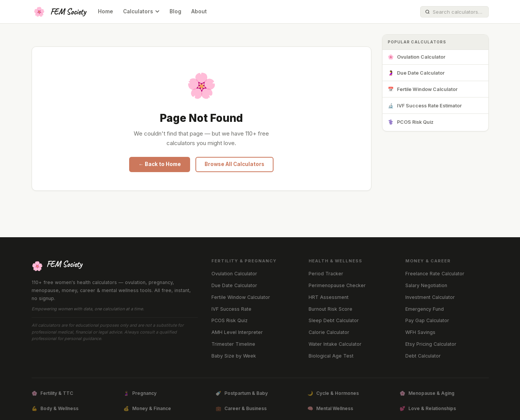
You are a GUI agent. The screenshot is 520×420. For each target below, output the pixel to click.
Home (106, 11)
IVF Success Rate (231, 309)
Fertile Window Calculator (423, 90)
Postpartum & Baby (242, 393)
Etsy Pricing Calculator (431, 344)
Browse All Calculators (234, 164)
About (199, 11)
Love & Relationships (428, 409)
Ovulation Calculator (417, 57)
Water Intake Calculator (335, 344)
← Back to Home (160, 164)
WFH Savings (420, 332)
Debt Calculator (423, 356)
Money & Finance (147, 409)
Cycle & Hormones (333, 393)
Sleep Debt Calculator (334, 320)
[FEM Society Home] (59, 12)
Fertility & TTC (52, 393)
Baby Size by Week (234, 356)
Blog (175, 11)
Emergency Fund (425, 309)
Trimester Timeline (233, 344)
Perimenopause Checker (337, 285)
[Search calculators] (458, 12)
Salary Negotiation (426, 285)
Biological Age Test (331, 356)
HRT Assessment (329, 297)
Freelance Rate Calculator (435, 274)
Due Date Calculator (416, 73)
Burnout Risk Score (330, 309)
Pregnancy (140, 393)
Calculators (141, 11)
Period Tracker (326, 274)
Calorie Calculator (329, 332)
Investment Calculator (430, 297)
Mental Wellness (330, 409)
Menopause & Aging (427, 393)
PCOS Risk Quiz (411, 122)
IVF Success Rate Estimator (425, 106)
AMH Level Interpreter (237, 332)
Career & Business (241, 409)
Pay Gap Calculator (427, 320)
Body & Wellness (55, 409)
